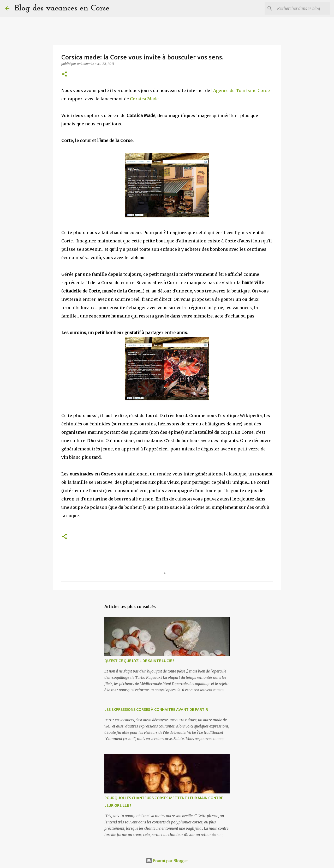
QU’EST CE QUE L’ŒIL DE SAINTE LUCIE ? (139, 661)
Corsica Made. (144, 99)
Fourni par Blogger (167, 861)
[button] (64, 74)
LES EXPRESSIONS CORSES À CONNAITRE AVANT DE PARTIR (156, 710)
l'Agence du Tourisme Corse (240, 90)
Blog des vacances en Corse (62, 8)
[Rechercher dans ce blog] (302, 8)
